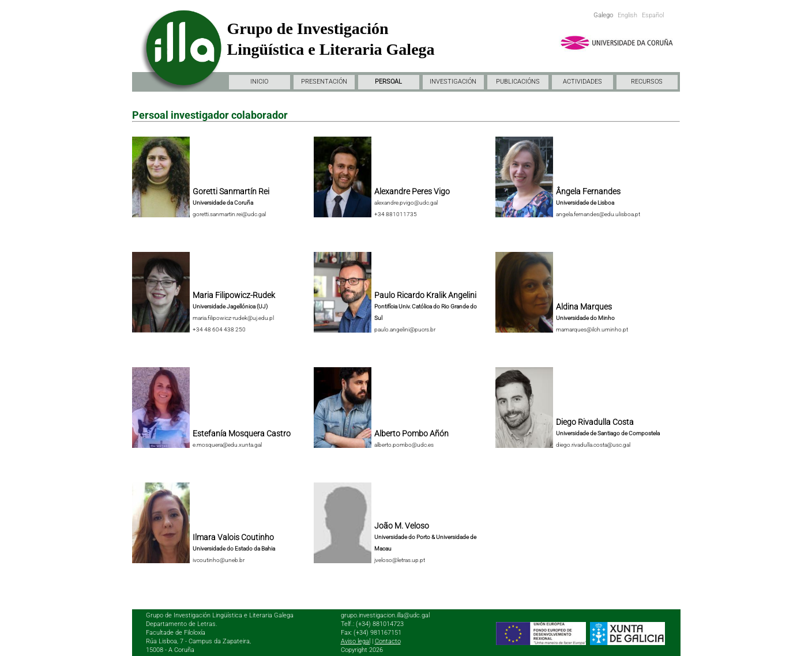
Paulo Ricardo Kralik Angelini (425, 295)
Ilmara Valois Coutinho (233, 537)
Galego (603, 15)
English (627, 15)
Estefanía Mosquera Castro (242, 433)
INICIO (259, 82)
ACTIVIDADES (582, 82)
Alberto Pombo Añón (411, 433)
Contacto (388, 641)
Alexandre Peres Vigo (412, 191)
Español (653, 15)
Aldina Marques (584, 307)
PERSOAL (388, 82)
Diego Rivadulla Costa (595, 422)
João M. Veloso (402, 526)
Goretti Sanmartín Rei (231, 191)
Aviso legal (356, 641)
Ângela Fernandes (588, 191)
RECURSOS (647, 82)
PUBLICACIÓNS (518, 82)
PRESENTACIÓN (324, 82)
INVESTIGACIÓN (453, 82)
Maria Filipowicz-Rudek (234, 295)
